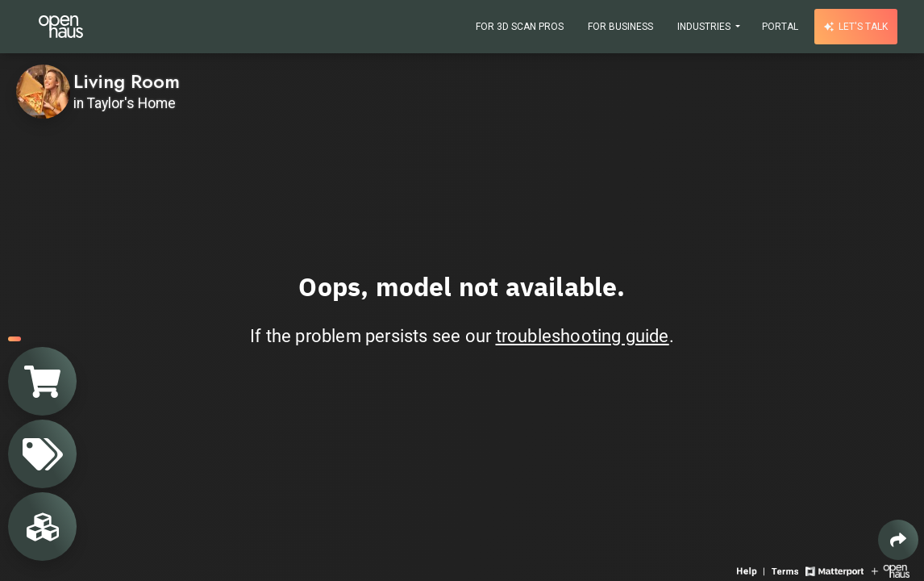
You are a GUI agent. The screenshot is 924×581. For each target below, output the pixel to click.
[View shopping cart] (42, 381)
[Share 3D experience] (898, 540)
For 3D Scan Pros (520, 27)
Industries (705, 27)
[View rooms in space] (42, 527)
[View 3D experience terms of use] (787, 570)
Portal (780, 27)
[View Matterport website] (834, 570)
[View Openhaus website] (891, 570)
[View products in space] (42, 454)
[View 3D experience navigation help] (752, 570)
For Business (620, 27)
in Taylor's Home (125, 103)
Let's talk (856, 27)
